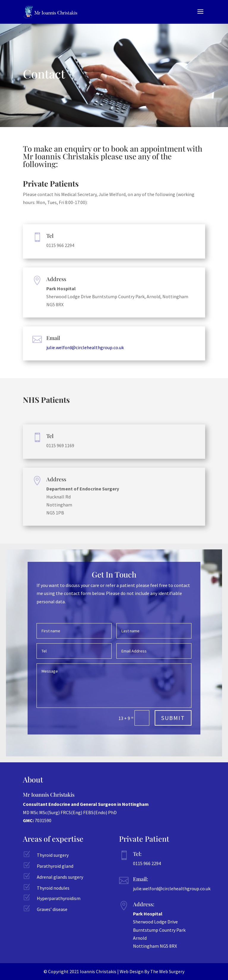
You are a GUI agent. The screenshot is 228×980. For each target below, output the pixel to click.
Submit (173, 718)
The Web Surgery (167, 971)
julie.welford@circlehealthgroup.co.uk (85, 347)
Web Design (132, 971)
